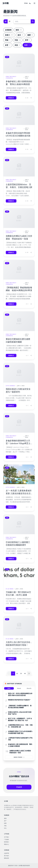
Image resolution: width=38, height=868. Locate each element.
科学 (27, 40)
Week (19, 688)
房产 (5, 821)
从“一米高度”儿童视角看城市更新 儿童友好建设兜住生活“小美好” (19, 493)
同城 (8, 40)
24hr (9, 688)
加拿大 (9, 35)
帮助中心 (6, 844)
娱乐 (20, 35)
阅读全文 (11, 98)
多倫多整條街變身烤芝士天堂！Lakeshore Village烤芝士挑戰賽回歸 (18, 443)
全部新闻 (8, 30)
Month (29, 688)
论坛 (5, 828)
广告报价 (6, 840)
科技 (17, 45)
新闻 (5, 818)
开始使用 (19, 787)
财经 (19, 30)
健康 (30, 35)
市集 (5, 826)
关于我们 (6, 837)
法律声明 (6, 853)
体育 (8, 45)
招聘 (5, 823)
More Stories (19, 757)
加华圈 (6, 3)
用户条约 (6, 856)
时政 (18, 40)
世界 (27, 45)
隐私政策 (6, 858)
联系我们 (6, 842)
